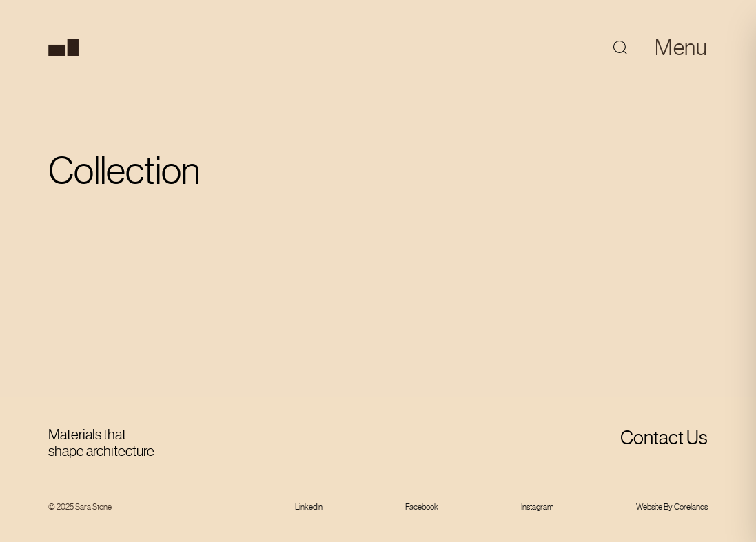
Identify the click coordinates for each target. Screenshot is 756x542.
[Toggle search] (620, 48)
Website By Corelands (672, 507)
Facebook (422, 507)
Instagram (537, 507)
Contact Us (664, 438)
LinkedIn (309, 507)
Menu (681, 48)
